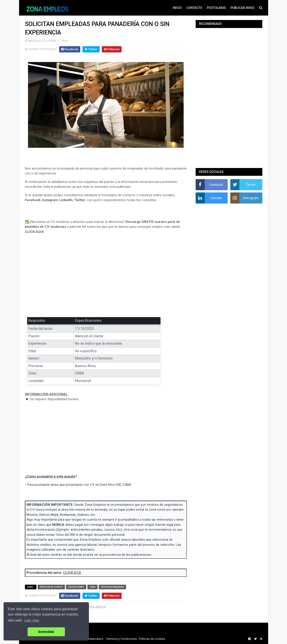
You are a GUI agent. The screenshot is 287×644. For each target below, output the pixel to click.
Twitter (80, 200)
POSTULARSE (216, 8)
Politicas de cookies (152, 639)
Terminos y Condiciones (121, 639)
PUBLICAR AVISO (243, 8)
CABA (92, 587)
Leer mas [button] (32, 620)
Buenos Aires (76, 587)
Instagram (50, 200)
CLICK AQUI (34, 232)
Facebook (33, 200)
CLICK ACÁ (72, 573)
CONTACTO (194, 8)
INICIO (177, 8)
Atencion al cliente (51, 587)
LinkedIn (66, 200)
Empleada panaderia (112, 587)
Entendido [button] (46, 632)
